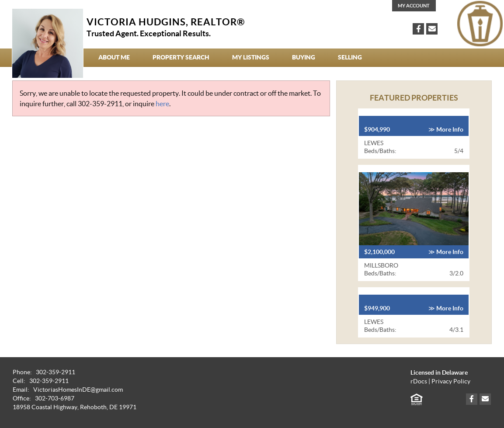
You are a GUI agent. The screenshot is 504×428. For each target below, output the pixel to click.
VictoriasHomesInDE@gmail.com (78, 390)
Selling (350, 57)
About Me (114, 57)
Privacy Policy (451, 381)
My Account (414, 6)
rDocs (419, 381)
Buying (304, 57)
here (162, 104)
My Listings (251, 57)
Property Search (181, 57)
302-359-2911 (100, 104)
